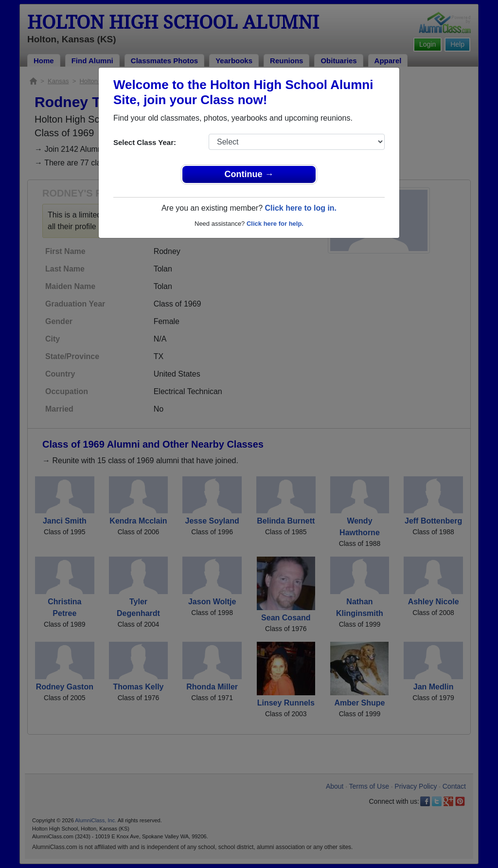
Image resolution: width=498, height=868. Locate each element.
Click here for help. (275, 224)
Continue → (249, 174)
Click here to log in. (301, 208)
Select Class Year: (145, 142)
